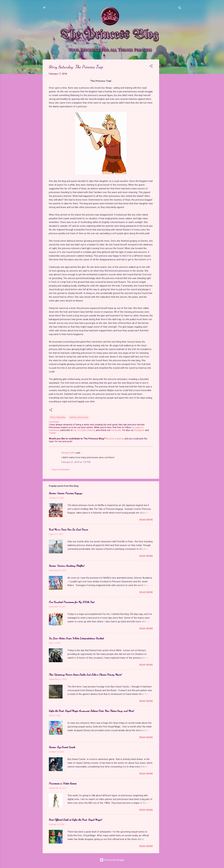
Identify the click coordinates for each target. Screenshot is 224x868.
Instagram (139, 430)
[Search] (180, 8)
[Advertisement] (172, 106)
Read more (146, 520)
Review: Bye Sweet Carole (62, 747)
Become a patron (114, 439)
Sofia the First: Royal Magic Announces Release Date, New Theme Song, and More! (91, 711)
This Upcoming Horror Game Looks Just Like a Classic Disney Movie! (85, 674)
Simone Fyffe (68, 453)
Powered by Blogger (112, 860)
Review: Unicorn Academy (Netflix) (67, 566)
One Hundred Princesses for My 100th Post (72, 602)
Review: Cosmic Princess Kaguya (66, 493)
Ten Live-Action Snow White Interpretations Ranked (76, 638)
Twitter (52, 433)
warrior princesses (79, 417)
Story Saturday (58, 417)
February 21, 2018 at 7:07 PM (76, 462)
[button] (151, 67)
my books (116, 430)
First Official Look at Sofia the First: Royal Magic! (76, 820)
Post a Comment (61, 470)
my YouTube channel (84, 430)
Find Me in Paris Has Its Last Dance (68, 529)
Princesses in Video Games (63, 783)
